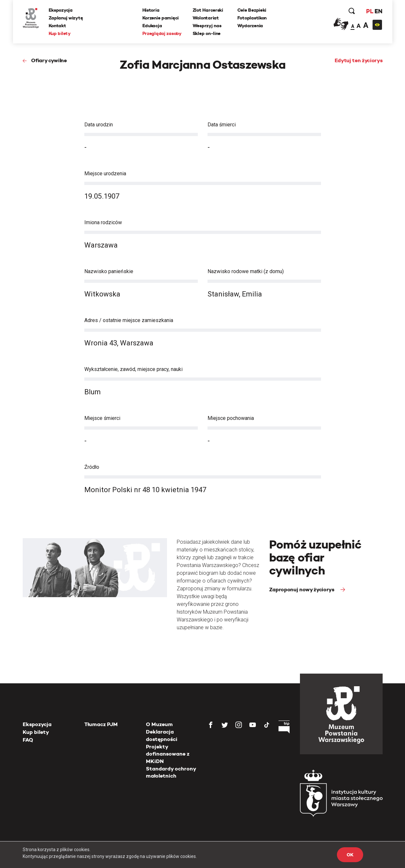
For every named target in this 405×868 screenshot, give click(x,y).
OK (350, 855)
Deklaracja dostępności (162, 735)
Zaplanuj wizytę (66, 18)
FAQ (28, 740)
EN (378, 11)
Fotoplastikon (252, 18)
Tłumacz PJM (101, 724)
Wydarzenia (250, 26)
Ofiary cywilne (49, 60)
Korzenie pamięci (161, 18)
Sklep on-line (207, 33)
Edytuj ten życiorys (359, 60)
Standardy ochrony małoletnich (171, 772)
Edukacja (152, 26)
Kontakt (57, 26)
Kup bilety (60, 33)
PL (370, 11)
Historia (151, 10)
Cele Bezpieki (252, 10)
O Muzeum (159, 724)
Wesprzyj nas (207, 26)
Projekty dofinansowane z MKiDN (168, 754)
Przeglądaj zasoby (162, 33)
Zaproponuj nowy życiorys (302, 590)
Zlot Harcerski (208, 10)
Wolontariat (206, 18)
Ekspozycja (61, 10)
